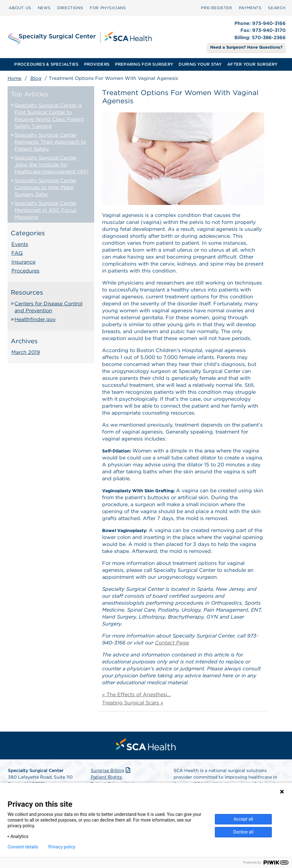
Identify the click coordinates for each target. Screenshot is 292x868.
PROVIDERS (97, 64)
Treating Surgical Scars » (133, 703)
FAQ (17, 253)
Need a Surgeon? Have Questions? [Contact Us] (246, 47)
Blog (36, 78)
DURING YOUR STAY (200, 64)
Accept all (243, 819)
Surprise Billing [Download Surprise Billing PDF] (111, 770)
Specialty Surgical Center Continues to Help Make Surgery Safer (46, 187)
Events (20, 244)
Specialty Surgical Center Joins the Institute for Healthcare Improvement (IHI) (52, 165)
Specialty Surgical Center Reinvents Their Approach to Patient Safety (50, 142)
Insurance (23, 262)
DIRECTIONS (70, 8)
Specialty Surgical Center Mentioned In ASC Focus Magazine (46, 210)
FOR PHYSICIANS (108, 8)
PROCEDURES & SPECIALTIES (46, 64)
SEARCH (277, 8)
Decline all (243, 832)
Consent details (23, 847)
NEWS (44, 8)
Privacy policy (62, 847)
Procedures (25, 271)
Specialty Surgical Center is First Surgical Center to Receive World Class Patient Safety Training (49, 116)
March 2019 (26, 352)
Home (15, 78)
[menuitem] (20, 8)
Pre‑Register (216, 8)
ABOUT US (20, 8)
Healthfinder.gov (35, 319)
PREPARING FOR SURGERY (144, 64)
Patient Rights (106, 777)
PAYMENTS (250, 8)
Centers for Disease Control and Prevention (49, 307)
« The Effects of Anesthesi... (137, 694)
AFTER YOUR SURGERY (252, 64)
